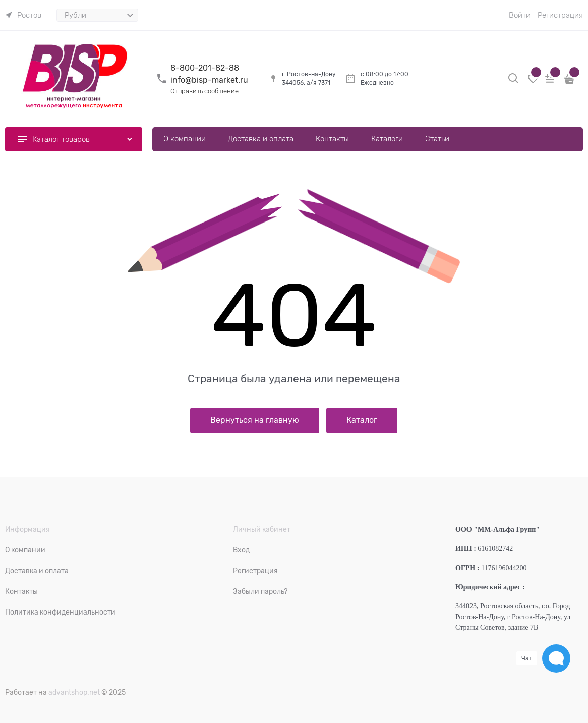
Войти (520, 15)
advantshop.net (74, 692)
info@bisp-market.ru (209, 80)
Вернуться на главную (255, 420)
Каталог (362, 420)
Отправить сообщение (204, 91)
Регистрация (560, 15)
